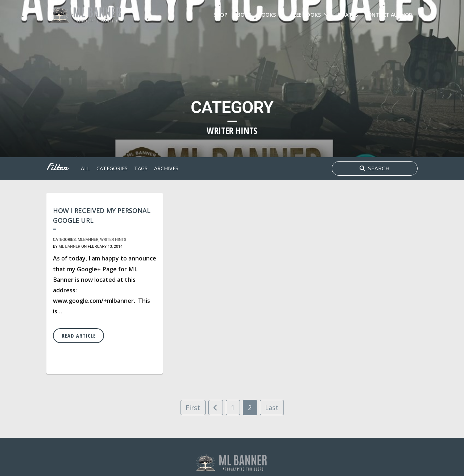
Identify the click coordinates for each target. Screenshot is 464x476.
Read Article (79, 336)
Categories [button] (112, 168)
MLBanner (88, 240)
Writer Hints (113, 240)
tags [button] (141, 168)
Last (272, 408)
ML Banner (70, 247)
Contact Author (388, 15)
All (85, 168)
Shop (221, 15)
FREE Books (305, 15)
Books (267, 15)
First (193, 408)
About (243, 15)
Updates (347, 15)
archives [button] (166, 168)
